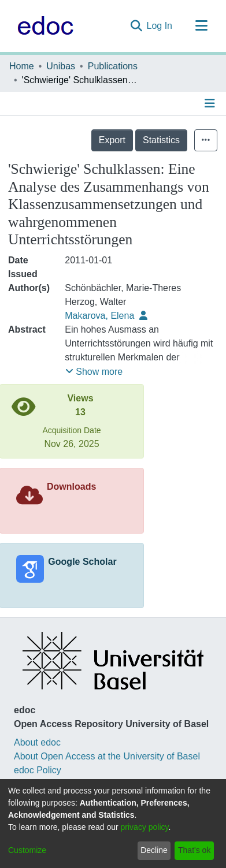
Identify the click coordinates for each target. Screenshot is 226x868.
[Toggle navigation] (201, 26)
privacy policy (145, 827)
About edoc (37, 742)
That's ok (194, 850)
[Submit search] (136, 26)
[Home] (42, 26)
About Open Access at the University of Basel (107, 756)
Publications (113, 66)
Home (22, 66)
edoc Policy (38, 770)
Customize (27, 850)
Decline (154, 850)
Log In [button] (160, 26)
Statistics (161, 140)
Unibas (61, 66)
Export (112, 140)
